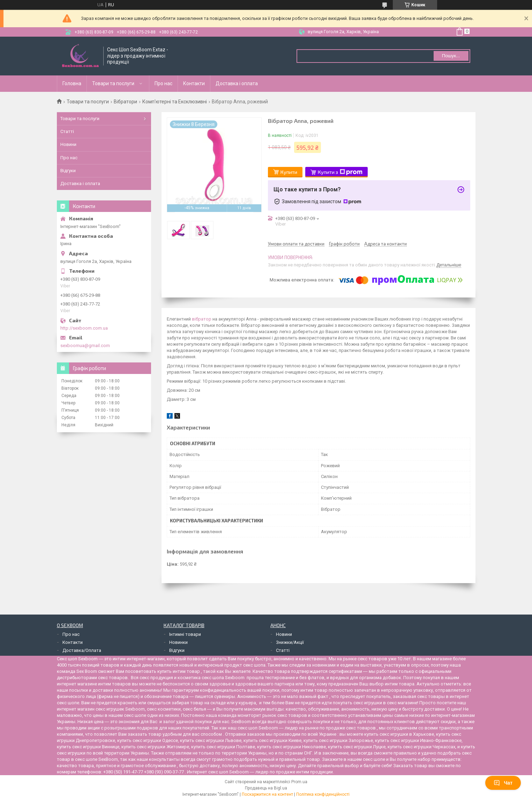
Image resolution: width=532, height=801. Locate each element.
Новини (68, 144)
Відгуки (68, 171)
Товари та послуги (113, 83)
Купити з (340, 172)
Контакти (194, 83)
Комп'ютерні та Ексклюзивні (175, 102)
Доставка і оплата (237, 83)
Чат (503, 783)
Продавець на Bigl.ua (266, 788)
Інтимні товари (185, 634)
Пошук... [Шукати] (451, 56)
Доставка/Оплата (82, 650)
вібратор (202, 319)
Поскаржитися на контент (267, 794)
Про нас (163, 83)
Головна (72, 83)
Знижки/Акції (290, 642)
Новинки (178, 642)
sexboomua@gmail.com (85, 346)
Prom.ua (299, 782)
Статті (67, 131)
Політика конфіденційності (323, 794)
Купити (289, 172)
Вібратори (125, 102)
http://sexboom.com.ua (84, 328)
